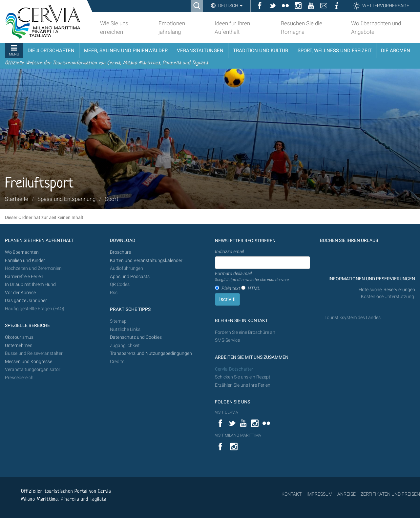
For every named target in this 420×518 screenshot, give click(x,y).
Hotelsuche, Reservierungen (387, 290)
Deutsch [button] (230, 6)
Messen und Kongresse (29, 362)
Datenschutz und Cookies (136, 337)
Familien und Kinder (25, 260)
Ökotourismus (19, 337)
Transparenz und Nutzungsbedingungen (151, 353)
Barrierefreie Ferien (25, 277)
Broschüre (120, 252)
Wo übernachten (22, 252)
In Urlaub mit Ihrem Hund (30, 284)
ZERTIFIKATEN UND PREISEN (390, 494)
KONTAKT (292, 494)
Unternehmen (19, 345)
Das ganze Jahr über (26, 301)
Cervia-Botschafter (234, 369)
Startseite (17, 199)
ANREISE (346, 494)
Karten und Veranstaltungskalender (146, 260)
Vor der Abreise (20, 293)
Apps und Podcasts (130, 277)
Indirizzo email (229, 251)
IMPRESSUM (319, 494)
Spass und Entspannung (66, 199)
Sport (112, 199)
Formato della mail (252, 277)
